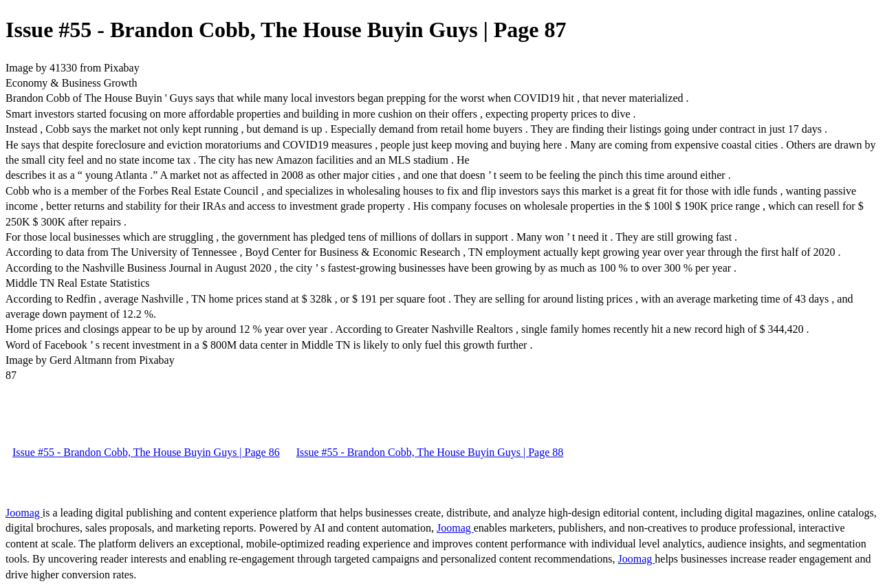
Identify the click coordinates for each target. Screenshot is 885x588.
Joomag (24, 513)
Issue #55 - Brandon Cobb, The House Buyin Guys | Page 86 (146, 452)
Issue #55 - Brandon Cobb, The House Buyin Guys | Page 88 (430, 452)
